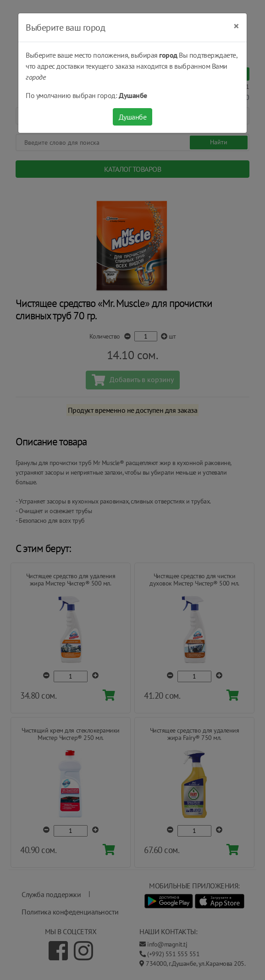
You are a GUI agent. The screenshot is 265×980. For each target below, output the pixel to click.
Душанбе (133, 117)
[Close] (236, 26)
